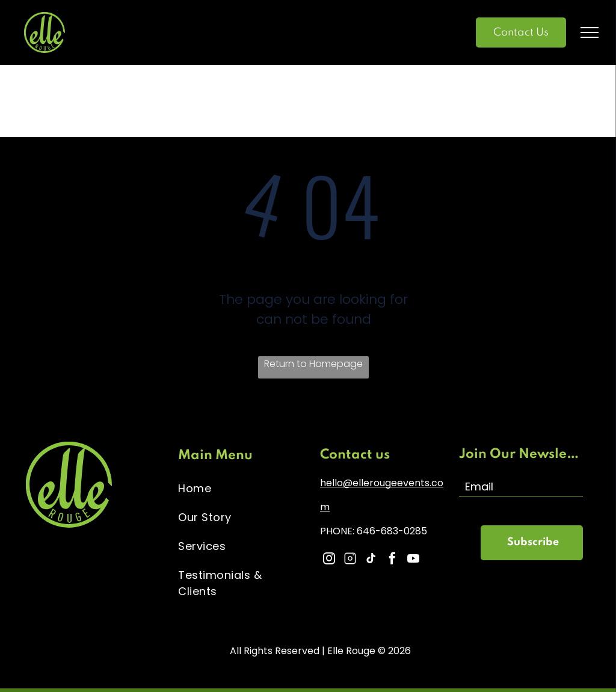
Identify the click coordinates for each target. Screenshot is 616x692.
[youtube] (413, 560)
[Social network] (350, 560)
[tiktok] (371, 560)
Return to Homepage (313, 364)
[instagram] (329, 560)
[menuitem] (240, 488)
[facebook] (392, 560)
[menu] (590, 32)
